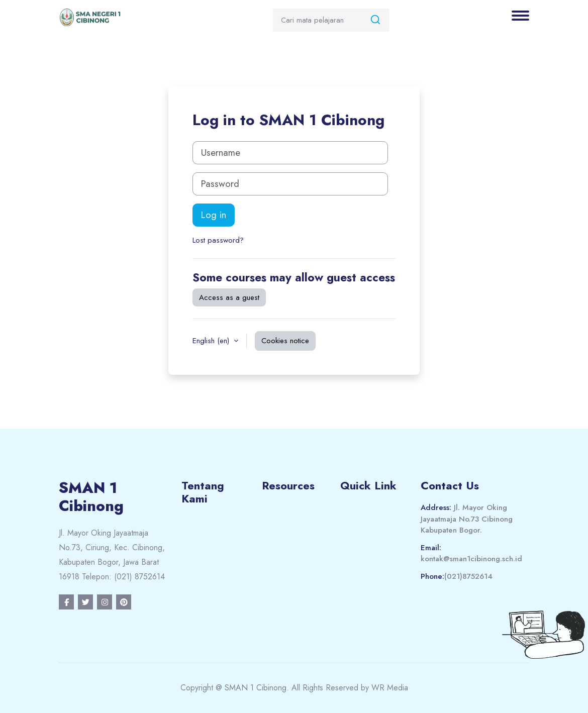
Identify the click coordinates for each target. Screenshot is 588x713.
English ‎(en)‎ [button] (212, 341)
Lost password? (218, 240)
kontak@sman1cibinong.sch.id (471, 559)
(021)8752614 (468, 576)
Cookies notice (285, 341)
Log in (214, 215)
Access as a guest (229, 297)
